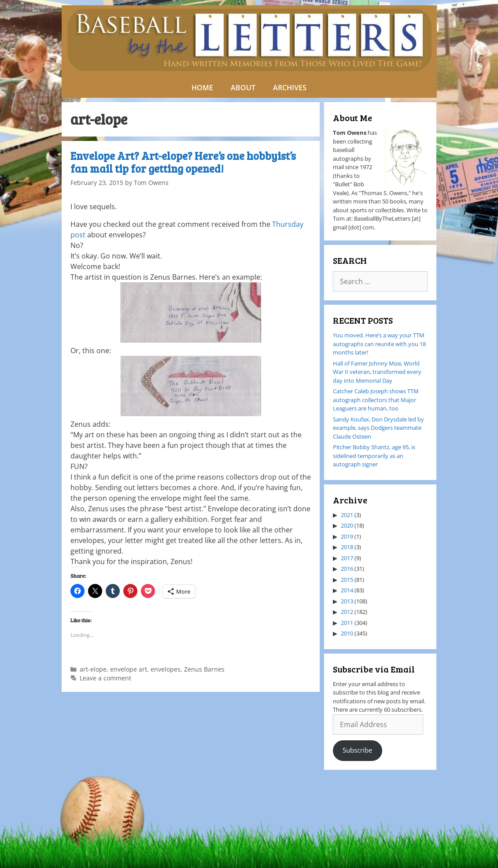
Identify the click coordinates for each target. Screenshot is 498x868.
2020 (347, 525)
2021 (347, 515)
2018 (347, 547)
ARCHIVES (290, 88)
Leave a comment (105, 678)
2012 (347, 612)
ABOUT (243, 88)
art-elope (93, 669)
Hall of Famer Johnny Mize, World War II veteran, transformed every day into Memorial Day (377, 372)
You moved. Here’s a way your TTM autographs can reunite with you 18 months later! (379, 344)
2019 (347, 536)
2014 (347, 590)
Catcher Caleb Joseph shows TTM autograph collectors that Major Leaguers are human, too (376, 400)
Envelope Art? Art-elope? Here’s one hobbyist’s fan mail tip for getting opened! (183, 162)
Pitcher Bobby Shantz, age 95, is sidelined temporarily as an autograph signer (374, 456)
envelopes (166, 669)
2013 (347, 601)
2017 (347, 558)
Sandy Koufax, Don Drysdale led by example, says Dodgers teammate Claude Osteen (378, 428)
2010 (347, 633)
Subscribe (357, 750)
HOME (202, 88)
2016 (347, 569)
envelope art (129, 669)
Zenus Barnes (204, 669)
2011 (347, 623)
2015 (347, 580)
